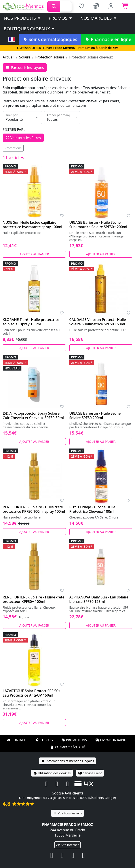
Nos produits (22, 18)
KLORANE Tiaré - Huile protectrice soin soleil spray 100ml (31, 322)
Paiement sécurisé (68, 747)
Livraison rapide (112, 740)
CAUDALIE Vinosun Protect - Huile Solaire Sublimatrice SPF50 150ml (98, 322)
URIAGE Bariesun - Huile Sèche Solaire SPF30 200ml (95, 416)
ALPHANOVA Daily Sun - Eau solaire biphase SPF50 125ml (99, 599)
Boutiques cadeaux (29, 29)
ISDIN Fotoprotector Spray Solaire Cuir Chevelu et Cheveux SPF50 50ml (33, 416)
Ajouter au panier (34, 254)
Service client (90, 773)
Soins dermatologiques (50, 39)
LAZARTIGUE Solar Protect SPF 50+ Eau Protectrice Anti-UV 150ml (31, 693)
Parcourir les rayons (25, 68)
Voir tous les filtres (23, 138)
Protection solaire (50, 57)
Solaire (25, 57)
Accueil (9, 57)
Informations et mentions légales (67, 761)
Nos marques (99, 18)
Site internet (68, 845)
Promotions (13, 148)
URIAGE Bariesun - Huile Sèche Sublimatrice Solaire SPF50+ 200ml (98, 225)
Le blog (44, 740)
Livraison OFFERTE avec (67, 48)
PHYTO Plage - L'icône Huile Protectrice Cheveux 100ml (92, 509)
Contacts (17, 740)
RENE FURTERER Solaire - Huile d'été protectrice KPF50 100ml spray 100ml (34, 509)
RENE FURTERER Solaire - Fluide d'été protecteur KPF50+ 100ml (33, 599)
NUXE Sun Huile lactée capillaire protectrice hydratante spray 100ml (32, 225)
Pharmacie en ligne (108, 39)
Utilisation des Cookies (52, 773)
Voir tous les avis (67, 813)
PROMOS (61, 18)
